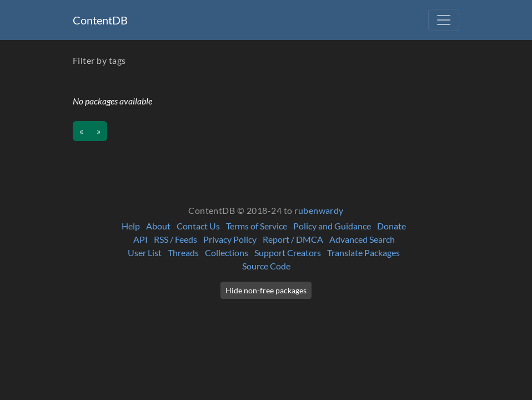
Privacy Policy (230, 239)
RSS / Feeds (175, 239)
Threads (183, 252)
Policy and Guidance (332, 226)
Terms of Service (257, 226)
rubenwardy (319, 210)
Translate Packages (363, 252)
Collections (227, 252)
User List (145, 252)
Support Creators (288, 252)
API (140, 239)
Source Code (266, 266)
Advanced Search (362, 239)
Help (131, 226)
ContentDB (100, 20)
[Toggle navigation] (444, 20)
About (158, 226)
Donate (392, 226)
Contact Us (198, 226)
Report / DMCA (293, 239)
